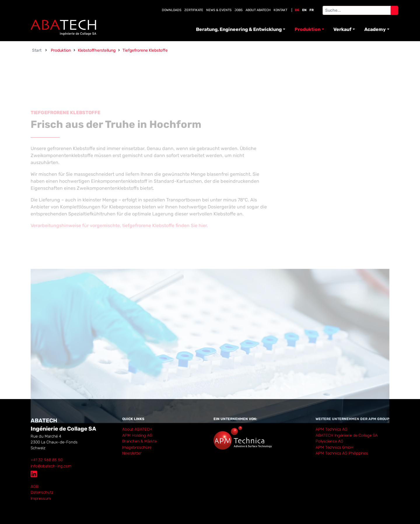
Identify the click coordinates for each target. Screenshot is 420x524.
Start (37, 50)
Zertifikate (194, 10)
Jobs (239, 10)
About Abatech (258, 10)
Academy (375, 29)
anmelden (39, 504)
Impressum (41, 498)
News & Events (219, 10)
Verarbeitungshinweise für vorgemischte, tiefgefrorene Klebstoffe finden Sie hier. (120, 239)
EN (304, 10)
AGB (35, 486)
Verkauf (342, 29)
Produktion (308, 29)
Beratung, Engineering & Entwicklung (239, 29)
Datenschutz (42, 492)
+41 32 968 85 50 (47, 460)
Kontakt (280, 10)
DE (297, 10)
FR (312, 10)
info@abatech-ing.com (51, 466)
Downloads (172, 10)
